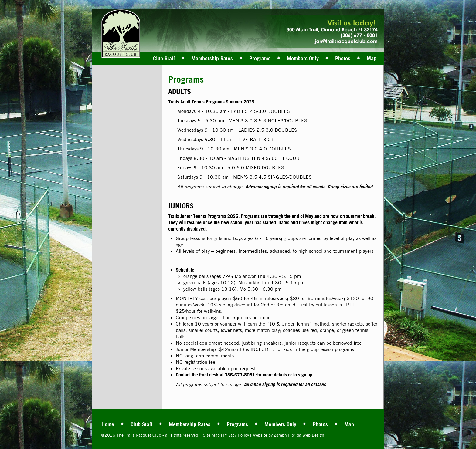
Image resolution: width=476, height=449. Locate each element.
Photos (343, 58)
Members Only (303, 58)
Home (108, 424)
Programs (260, 58)
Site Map (211, 435)
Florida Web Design (306, 435)
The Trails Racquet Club (139, 435)
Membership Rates (212, 58)
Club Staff (164, 58)
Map (372, 58)
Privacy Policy (236, 435)
